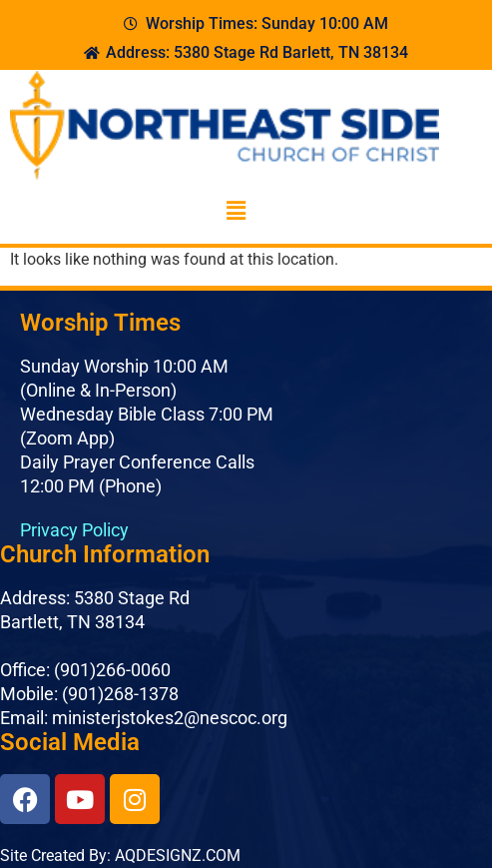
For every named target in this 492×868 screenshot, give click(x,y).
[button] (236, 212)
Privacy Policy (74, 530)
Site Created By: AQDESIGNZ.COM (120, 856)
